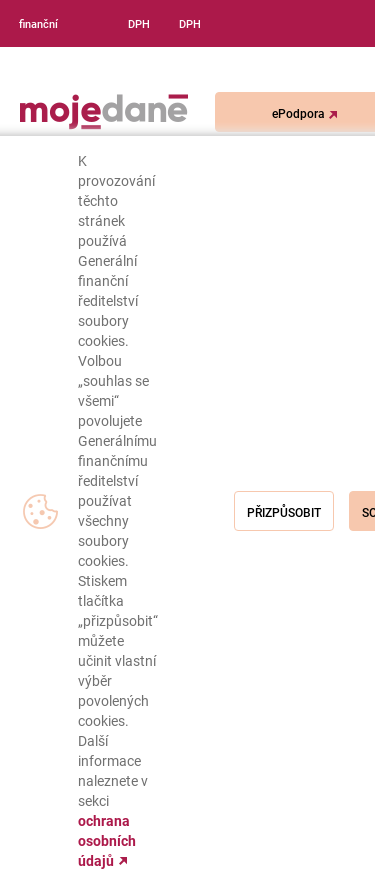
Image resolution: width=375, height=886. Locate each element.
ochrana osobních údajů (107, 841)
